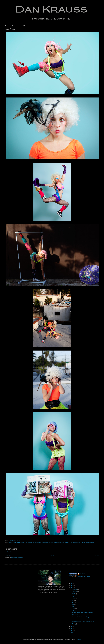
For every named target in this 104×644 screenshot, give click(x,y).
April (73, 607)
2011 (72, 629)
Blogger (79, 640)
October (74, 594)
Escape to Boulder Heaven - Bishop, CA (81, 617)
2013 (72, 588)
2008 (72, 635)
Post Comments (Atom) (17, 558)
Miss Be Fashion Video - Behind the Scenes (82, 613)
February (74, 611)
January (74, 624)
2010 (72, 631)
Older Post (96, 555)
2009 (72, 633)
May (73, 604)
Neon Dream (75, 615)
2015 (72, 584)
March (74, 609)
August (74, 598)
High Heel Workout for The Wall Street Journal (83, 621)
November (75, 592)
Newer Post (8, 555)
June (73, 602)
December (75, 590)
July (73, 600)
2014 (72, 586)
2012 (72, 626)
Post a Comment (11, 552)
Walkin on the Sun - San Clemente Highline (82, 619)
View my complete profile (84, 576)
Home (52, 555)
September (75, 596)
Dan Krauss (83, 574)
